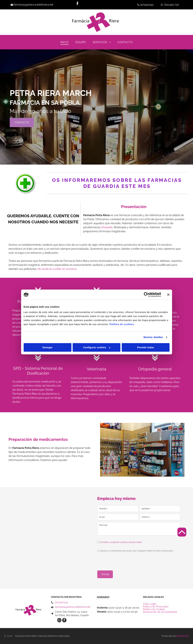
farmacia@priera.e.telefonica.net (34, 5)
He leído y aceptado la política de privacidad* (121, 542)
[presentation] (123, 560)
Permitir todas (146, 347)
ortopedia (106, 227)
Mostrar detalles (153, 337)
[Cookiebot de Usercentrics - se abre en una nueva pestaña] (146, 295)
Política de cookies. (122, 324)
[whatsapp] (59, 621)
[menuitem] (65, 42)
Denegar (47, 347)
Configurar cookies (97, 347)
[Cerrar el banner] (168, 295)
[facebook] (77, 4)
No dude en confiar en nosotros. (57, 269)
